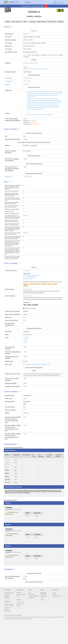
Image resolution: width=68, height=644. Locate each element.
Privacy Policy (21, 624)
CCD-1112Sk (27, 279)
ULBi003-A (56, 294)
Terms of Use (21, 626)
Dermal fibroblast (28, 300)
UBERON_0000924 (18, 573)
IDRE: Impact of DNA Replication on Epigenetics (40, 116)
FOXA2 (28, 537)
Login (61, 2)
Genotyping (59, 22)
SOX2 (27, 355)
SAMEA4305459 (28, 78)
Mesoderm (10, 545)
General (9, 22)
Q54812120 (27, 84)
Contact (42, 622)
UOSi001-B (33, 294)
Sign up (54, 616)
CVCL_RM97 (27, 81)
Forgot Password (56, 618)
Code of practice (22, 616)
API (41, 620)
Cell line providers (11, 626)
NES (28, 580)
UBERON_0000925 (18, 530)
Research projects (11, 628)
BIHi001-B (44, 294)
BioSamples (10, 78)
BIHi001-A (39, 294)
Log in (53, 614)
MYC (26, 358)
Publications (9, 633)
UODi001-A (27, 34)
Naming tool (43, 618)
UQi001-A (27, 296)
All (9, 618)
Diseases (9, 631)
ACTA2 (28, 558)
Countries (9, 630)
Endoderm (10, 524)
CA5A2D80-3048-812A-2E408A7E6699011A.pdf (38, 382)
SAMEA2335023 (28, 180)
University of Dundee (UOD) (31, 63)
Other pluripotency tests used (15, 508)
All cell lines (9, 616)
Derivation (33, 22)
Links (19, 618)
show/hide (17, 52)
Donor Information (17, 22)
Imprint (19, 628)
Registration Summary (56, 8)
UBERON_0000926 (18, 552)
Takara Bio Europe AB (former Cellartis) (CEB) (36, 69)
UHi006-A (50, 294)
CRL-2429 (27, 287)
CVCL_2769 (27, 286)
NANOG (9, 480)
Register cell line (11, 614)
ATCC (32, 287)
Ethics (26, 22)
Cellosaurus (10, 81)
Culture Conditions (41, 22)
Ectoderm (10, 567)
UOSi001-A (27, 294)
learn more (41, 6)
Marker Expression (12, 471)
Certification (32, 616)
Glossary (31, 622)
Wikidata (9, 84)
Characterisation (50, 22)
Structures (43, 616)
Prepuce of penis (28, 306)
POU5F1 (27, 353)
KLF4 (26, 357)
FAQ (30, 614)
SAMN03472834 (28, 284)
